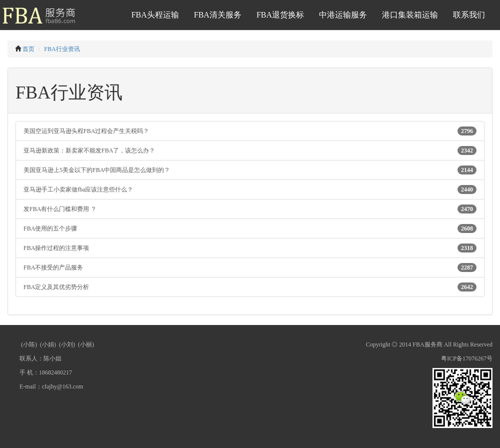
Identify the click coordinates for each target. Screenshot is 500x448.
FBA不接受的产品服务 (250, 267)
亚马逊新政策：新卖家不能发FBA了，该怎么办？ (250, 150)
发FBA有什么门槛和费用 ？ (250, 209)
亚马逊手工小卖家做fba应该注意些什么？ (250, 189)
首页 (28, 49)
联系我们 (469, 15)
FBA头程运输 (155, 15)
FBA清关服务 (218, 15)
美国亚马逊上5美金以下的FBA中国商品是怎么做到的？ (250, 170)
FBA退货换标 (280, 15)
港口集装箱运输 (410, 15)
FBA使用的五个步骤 (250, 228)
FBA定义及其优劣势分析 (250, 287)
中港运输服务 (343, 15)
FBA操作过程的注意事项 (250, 248)
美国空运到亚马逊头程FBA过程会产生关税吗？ (250, 131)
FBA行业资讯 (62, 49)
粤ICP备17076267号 (467, 358)
